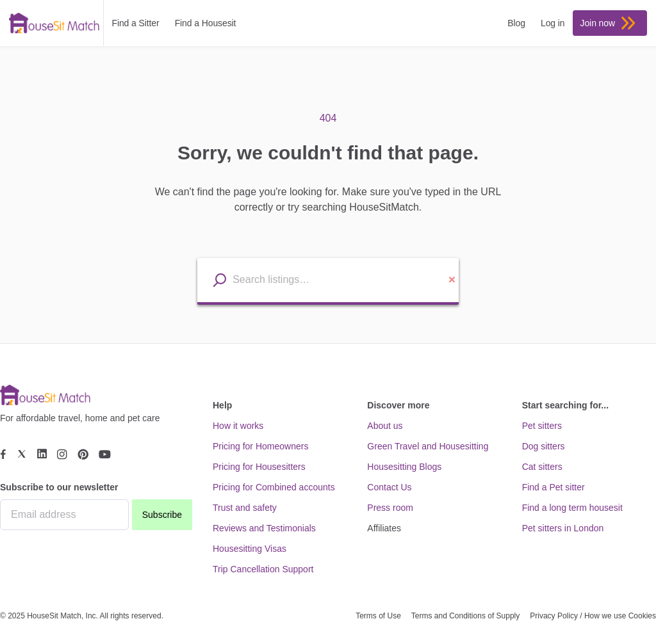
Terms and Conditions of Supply (465, 616)
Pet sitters (542, 426)
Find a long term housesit (572, 508)
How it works (238, 426)
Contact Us (389, 487)
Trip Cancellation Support (263, 569)
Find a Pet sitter (553, 487)
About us (385, 426)
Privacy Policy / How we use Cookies (593, 616)
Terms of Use (378, 616)
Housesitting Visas (250, 549)
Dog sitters (544, 446)
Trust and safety (245, 508)
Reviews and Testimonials (264, 528)
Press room (390, 508)
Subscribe (162, 515)
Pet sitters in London (563, 528)
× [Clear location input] (452, 279)
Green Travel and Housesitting (428, 446)
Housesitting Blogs (404, 467)
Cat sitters (542, 467)
